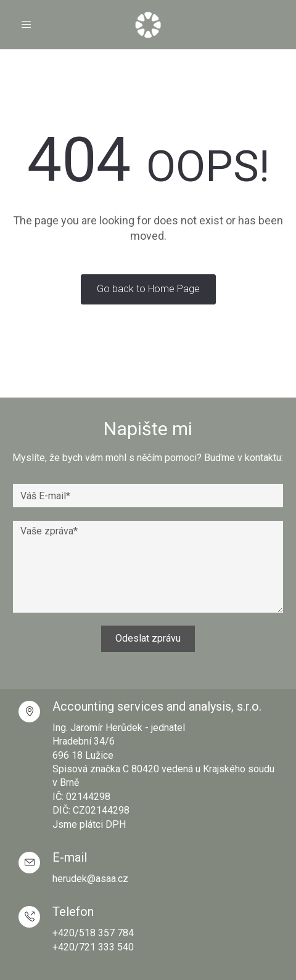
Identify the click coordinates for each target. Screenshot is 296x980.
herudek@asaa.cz (90, 879)
